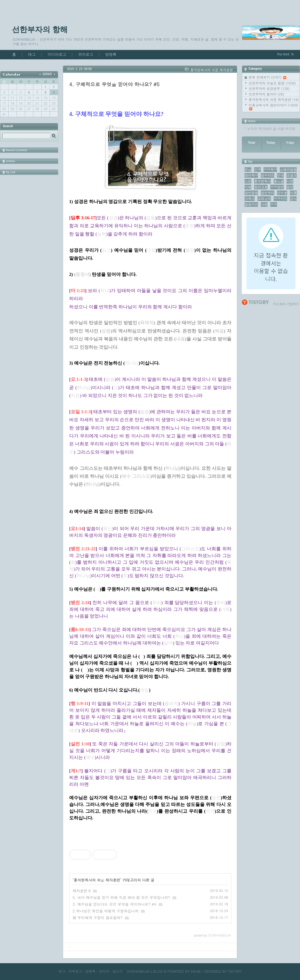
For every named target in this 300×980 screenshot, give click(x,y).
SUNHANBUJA (138, 971)
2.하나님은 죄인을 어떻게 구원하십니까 (106, 911)
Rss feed (283, 54)
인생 (257, 170)
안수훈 (282, 193)
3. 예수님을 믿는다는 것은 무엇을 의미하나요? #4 (114, 904)
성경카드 (280, 199)
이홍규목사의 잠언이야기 (273, 107)
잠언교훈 (261, 187)
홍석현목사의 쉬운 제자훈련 (274, 100)
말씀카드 (251, 204)
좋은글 (279, 181)
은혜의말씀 (288, 170)
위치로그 (86, 54)
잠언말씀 (251, 193)
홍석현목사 (262, 181)
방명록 (111, 54)
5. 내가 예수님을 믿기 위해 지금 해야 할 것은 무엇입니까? (121, 897)
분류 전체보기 (267, 77)
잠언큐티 (268, 193)
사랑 (264, 204)
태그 (32, 54)
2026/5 (47, 74)
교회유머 (264, 199)
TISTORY (235, 971)
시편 (290, 181)
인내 (280, 175)
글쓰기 (117, 971)
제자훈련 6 (82, 891)
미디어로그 (57, 54)
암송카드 (268, 175)
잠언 (290, 187)
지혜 (248, 187)
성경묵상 (270, 170)
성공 (274, 204)
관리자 (104, 971)
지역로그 (75, 971)
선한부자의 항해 (40, 29)
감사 (293, 199)
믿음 (248, 170)
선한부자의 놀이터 (266, 94)
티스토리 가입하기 (286, 304)
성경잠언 (277, 187)
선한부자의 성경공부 (269, 89)
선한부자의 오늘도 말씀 (272, 83)
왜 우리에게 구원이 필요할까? (97, 917)
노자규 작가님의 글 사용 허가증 (271, 129)
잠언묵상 (251, 175)
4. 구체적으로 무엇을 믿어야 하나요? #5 (114, 84)
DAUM (196, 971)
